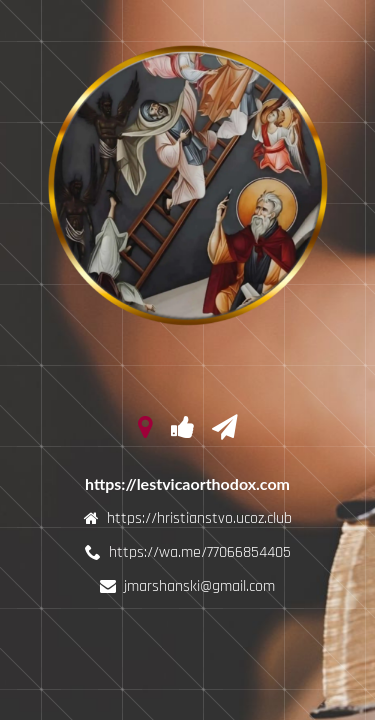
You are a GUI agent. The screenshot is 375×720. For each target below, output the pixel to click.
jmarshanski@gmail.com (199, 586)
